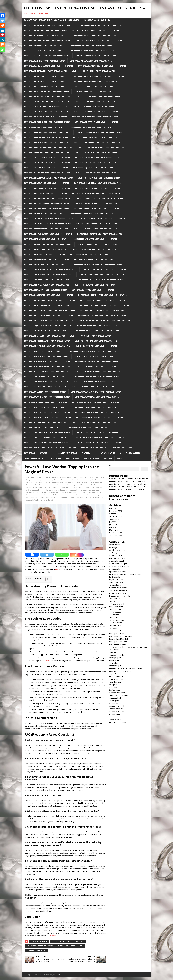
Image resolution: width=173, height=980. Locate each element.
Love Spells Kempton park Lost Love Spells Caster (98, 203)
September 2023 (116, 516)
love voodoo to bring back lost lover (68, 941)
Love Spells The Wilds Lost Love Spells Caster (46, 35)
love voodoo (34, 492)
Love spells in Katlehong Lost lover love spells (47, 433)
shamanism (94, 495)
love (57, 569)
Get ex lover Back (32, 485)
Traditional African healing (47, 497)
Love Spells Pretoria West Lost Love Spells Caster (102, 315)
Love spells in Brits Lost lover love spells (44, 428)
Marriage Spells (91, 458)
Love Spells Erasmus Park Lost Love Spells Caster (96, 142)
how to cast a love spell (66, 485)
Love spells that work (61, 490)
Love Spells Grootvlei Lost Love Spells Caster (97, 173)
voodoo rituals (115, 714)
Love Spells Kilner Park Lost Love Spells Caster (47, 209)
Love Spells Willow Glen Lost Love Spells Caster (47, 412)
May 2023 (113, 527)
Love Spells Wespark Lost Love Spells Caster (95, 407)
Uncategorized (115, 701)
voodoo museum (116, 709)
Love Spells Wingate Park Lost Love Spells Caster (48, 417)
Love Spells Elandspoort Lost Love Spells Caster (48, 132)
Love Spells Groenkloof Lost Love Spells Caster (47, 173)
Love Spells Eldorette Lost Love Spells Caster (46, 137)
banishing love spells (70, 477)
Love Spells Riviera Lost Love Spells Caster (44, 336)
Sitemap (73, 448)
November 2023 (116, 511)
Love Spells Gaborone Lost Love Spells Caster (97, 158)
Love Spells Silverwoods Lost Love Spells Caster (47, 361)
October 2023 (115, 514)
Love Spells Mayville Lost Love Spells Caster (91, 254)
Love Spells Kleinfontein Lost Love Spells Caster (98, 443)
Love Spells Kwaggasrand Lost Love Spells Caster (102, 219)
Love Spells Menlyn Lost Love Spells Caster (45, 45)
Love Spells (29, 453)
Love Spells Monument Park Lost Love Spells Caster (97, 264)
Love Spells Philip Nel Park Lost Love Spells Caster (102, 295)
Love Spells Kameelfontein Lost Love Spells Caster (99, 198)
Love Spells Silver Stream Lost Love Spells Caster (92, 351)
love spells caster (47, 490)
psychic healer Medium (44, 495)
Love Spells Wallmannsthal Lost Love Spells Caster (96, 392)
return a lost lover (74, 495)
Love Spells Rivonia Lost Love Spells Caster (90, 336)
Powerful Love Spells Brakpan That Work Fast (127, 487)
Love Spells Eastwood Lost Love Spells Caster (92, 127)
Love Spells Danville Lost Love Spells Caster (93, 107)
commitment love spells (65, 480)
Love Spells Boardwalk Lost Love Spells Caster (93, 422)
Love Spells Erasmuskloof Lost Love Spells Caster (48, 147)
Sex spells (85, 495)
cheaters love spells (49, 480)
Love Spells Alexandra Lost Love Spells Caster (92, 51)
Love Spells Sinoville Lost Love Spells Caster (97, 361)
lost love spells (97, 485)
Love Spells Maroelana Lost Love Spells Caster (93, 249)
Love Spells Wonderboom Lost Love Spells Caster (100, 417)
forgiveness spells (96, 482)
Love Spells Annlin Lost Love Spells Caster (45, 61)
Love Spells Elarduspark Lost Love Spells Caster (99, 132)
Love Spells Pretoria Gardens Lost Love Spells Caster (50, 310)
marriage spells (53, 492)
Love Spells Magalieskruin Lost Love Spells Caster (48, 244)
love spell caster (115, 623)
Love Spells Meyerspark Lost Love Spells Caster (47, 259)
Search (112, 465)
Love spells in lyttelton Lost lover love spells (47, 438)
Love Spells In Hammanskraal (121, 636)
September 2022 (116, 535)
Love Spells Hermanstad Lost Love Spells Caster (47, 188)
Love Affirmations (54, 487)
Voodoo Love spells (87, 497)
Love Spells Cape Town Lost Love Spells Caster (46, 86)
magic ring (43, 492)
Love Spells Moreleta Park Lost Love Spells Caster (48, 280)
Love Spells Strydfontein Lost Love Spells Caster (97, 371)
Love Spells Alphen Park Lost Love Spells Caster (47, 56)
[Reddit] (2, 25)
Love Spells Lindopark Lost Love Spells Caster (95, 229)
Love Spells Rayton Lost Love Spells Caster (96, 326)
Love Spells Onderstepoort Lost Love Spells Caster (49, 295)
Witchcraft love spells (42, 500)
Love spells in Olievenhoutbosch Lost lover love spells (101, 438)
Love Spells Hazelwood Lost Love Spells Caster (47, 183)
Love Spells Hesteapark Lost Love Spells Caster (98, 188)
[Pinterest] (2, 35)
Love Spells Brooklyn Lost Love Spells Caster (46, 81)
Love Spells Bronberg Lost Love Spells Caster (94, 35)
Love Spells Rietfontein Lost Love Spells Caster (47, 331)
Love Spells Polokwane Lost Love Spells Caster (103, 300)
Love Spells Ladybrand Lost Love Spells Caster (98, 224)
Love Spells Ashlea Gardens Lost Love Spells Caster (49, 66)
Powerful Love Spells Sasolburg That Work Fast (128, 484)
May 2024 (113, 508)
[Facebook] (32, 555)
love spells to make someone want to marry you (128, 647)
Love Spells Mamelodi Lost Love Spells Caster (99, 244)
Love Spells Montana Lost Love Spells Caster (46, 264)
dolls (70, 832)
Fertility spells (83, 482)
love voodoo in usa (39, 941)
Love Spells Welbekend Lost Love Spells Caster (46, 407)
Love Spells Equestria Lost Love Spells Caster (46, 142)
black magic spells (85, 477)
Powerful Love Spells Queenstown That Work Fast (129, 479)
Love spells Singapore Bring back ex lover (44, 448)
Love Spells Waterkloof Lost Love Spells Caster (47, 397)
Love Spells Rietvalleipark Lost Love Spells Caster (99, 331)
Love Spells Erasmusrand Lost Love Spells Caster (100, 147)
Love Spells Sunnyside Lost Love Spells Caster (46, 382)
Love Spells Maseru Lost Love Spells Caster (45, 254)
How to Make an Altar (83, 485)
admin (48, 477)
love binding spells (68, 487)
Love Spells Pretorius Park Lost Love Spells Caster (48, 320)
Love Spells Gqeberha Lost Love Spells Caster (95, 168)
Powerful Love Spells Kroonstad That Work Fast (128, 490)
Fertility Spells (89, 453)
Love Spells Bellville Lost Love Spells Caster (45, 71)
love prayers (90, 487)
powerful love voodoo (36, 951)
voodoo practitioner (117, 712)
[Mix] (2, 45)
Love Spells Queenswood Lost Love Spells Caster (47, 326)
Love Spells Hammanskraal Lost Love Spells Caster (49, 178)
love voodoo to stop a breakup (70, 946)
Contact (108, 458)
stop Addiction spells (117, 693)
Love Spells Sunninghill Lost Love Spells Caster (96, 377)
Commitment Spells (68, 453)
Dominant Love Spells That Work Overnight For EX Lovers (52, 20)
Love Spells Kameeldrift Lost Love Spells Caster (47, 198)
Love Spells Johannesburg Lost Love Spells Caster (96, 193)
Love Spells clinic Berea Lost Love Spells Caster (97, 96)
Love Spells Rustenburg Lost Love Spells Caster (47, 346)
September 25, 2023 (35, 477)
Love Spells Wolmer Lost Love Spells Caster (91, 45)
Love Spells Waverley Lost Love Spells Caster (46, 402)
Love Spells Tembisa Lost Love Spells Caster (45, 387)
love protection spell (117, 620)
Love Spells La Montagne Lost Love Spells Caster (48, 224)
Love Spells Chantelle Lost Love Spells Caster (96, 86)
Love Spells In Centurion (119, 633)
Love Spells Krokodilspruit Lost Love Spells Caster (49, 219)
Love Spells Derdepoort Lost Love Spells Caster (96, 112)
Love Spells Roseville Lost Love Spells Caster (46, 30)
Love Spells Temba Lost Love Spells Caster (93, 382)
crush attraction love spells (84, 480)
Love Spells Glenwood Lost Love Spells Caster (46, 168)
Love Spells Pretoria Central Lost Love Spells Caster (104, 305)
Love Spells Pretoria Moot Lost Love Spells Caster (104, 310)
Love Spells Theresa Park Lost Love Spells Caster (94, 387)
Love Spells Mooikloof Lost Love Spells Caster (104, 270)
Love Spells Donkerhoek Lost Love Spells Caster (95, 117)
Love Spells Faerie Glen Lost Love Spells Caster (46, 153)
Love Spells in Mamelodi (119, 639)
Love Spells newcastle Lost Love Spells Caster (46, 285)
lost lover (29, 487)
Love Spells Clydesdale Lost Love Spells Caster (46, 102)
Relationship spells (60, 495)
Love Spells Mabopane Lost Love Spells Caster (95, 239)
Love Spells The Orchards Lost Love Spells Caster (96, 30)
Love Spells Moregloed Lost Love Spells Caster (101, 275)
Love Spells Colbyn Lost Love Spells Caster (94, 102)
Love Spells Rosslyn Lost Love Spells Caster (96, 341)
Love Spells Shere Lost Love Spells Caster (44, 351)
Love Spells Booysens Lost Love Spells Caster (93, 71)
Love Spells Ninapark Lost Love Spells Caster (46, 290)
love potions (80, 487)
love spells (36, 490)
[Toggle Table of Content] (46, 579)
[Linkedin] (2, 30)
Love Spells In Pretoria (118, 641)
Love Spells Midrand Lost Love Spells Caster (95, 259)
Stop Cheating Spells (111, 453)
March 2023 (114, 530)
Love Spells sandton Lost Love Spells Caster (96, 346)
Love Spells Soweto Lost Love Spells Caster (96, 366)
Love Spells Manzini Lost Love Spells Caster (45, 249)
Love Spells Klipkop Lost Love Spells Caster (45, 214)
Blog (119, 458)
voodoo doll (75, 497)
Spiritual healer (31, 497)
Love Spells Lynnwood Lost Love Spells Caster (46, 239)
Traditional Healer (33, 458)
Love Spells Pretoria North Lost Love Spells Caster (49, 315)
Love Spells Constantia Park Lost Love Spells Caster (49, 25)
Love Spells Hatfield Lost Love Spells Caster (99, 178)
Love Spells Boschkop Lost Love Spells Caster (46, 76)
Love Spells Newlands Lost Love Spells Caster (96, 285)
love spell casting (116, 625)
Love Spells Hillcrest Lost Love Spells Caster (46, 193)
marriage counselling (117, 655)
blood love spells (98, 477)
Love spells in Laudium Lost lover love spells (97, 433)
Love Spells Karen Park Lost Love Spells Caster (47, 203)
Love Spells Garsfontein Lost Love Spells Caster (47, 163)
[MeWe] (2, 40)
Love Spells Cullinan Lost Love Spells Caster (46, 107)
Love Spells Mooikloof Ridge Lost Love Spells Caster (49, 275)
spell (47, 660)
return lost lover (115, 682)
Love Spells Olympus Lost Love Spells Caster (93, 290)
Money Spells (72, 458)
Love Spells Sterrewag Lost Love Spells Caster (46, 371)
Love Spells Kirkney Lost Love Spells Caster (100, 25)
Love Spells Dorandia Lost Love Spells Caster (97, 122)
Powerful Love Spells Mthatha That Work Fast (127, 481)
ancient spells (114, 545)
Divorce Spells (47, 453)
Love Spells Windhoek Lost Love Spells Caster (97, 412)
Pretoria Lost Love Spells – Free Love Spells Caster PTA (107, 448)
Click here (51, 936)
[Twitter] (47, 555)
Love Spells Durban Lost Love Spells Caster (45, 127)
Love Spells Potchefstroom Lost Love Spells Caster (49, 305)
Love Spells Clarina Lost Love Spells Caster (95, 91)
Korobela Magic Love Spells (97, 20)
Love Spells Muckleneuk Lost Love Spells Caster (100, 280)
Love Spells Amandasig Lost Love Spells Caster (97, 56)
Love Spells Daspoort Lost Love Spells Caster (46, 112)
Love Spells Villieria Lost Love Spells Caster (45, 392)
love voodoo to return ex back (40, 946)
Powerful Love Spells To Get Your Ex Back (126, 668)
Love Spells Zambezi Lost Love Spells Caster (45, 422)
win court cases (115, 720)
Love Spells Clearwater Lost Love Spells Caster (47, 96)
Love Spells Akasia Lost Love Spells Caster (44, 51)
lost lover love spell (40, 487)
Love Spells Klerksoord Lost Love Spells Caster (97, 209)
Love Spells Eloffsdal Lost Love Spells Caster (95, 137)
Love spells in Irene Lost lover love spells (89, 428)
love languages (115, 612)
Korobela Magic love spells (120, 596)
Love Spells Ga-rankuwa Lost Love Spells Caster (47, 158)
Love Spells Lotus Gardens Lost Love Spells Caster (48, 234)
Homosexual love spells (48, 485)
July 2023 (113, 522)
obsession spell (74, 492)
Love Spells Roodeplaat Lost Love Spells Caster (47, 341)
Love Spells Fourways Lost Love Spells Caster (96, 153)
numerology (64, 492)
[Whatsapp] (62, 555)
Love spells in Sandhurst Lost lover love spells (47, 443)
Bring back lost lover (33, 480)
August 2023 (114, 519)
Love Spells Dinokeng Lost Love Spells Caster (46, 117)
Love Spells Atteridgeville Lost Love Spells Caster (102, 66)
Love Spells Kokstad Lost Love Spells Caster (92, 214)
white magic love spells (118, 717)
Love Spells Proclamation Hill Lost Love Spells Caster (104, 320)
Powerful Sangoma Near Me (120, 671)
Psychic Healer (54, 458)
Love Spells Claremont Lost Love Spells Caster (47, 91)
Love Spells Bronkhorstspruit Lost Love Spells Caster (98, 76)
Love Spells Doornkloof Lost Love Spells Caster (47, 122)
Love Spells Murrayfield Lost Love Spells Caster (47, 40)
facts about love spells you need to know (63, 482)
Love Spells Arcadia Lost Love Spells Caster (91, 61)
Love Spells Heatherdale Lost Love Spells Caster (97, 183)
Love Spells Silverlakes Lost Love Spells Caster (47, 356)
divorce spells (114, 569)
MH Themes (57, 975)
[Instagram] (77, 555)
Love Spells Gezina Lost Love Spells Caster (95, 163)
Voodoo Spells (133, 453)
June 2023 (113, 524)
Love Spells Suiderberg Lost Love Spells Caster (46, 377)
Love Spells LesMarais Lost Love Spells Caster (46, 229)
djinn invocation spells (39, 482)
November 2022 (116, 533)
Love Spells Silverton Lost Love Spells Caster (96, 356)
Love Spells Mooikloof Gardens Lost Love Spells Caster (51, 270)
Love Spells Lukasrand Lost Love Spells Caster (100, 234)
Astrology (58, 477)
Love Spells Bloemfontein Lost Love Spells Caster (99, 40)
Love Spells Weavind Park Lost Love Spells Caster (96, 402)
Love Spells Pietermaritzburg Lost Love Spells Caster (50, 300)
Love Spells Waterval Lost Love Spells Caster (97, 397)
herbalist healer (115, 585)
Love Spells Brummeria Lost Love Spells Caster (95, 81)
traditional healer (64, 497)
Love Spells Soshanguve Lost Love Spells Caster (47, 366)
